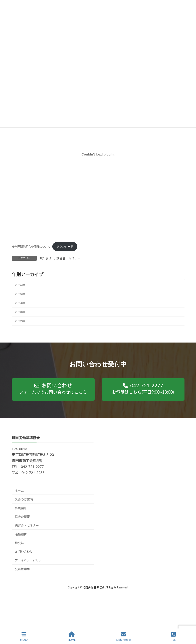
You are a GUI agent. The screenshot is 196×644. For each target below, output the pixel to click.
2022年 (20, 321)
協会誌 (19, 543)
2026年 (20, 285)
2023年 (20, 312)
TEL (173, 636)
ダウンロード (65, 247)
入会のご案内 (24, 499)
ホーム (19, 491)
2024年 (20, 303)
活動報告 (21, 534)
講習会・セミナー (69, 258)
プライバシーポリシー (30, 560)
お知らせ (45, 258)
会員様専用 (22, 569)
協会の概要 (22, 517)
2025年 (20, 294)
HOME (72, 636)
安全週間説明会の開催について (31, 247)
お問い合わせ (24, 551)
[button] (53, 389)
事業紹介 (21, 508)
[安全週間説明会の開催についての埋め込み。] (98, 154)
